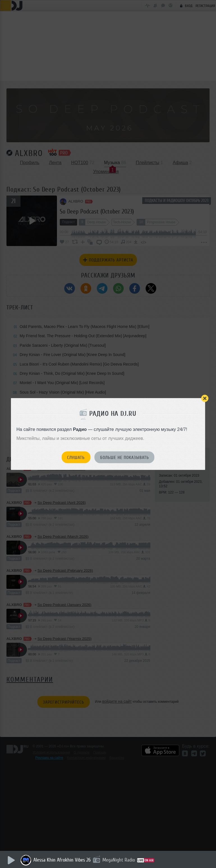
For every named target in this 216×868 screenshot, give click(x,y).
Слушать (76, 458)
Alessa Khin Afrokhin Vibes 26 (63, 860)
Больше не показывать (125, 458)
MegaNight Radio (120, 860)
